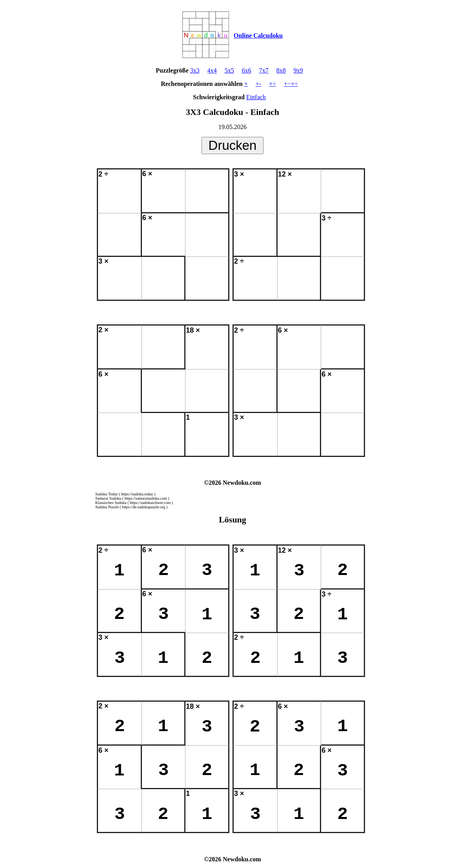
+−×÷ (291, 84)
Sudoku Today (107, 494)
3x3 (195, 70)
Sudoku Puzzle (107, 507)
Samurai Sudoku (108, 498)
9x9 (298, 70)
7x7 (264, 70)
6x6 (247, 70)
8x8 (281, 70)
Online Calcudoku (258, 35)
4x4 (212, 70)
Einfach (256, 97)
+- (258, 84)
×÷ (272, 84)
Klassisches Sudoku (111, 503)
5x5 (229, 70)
